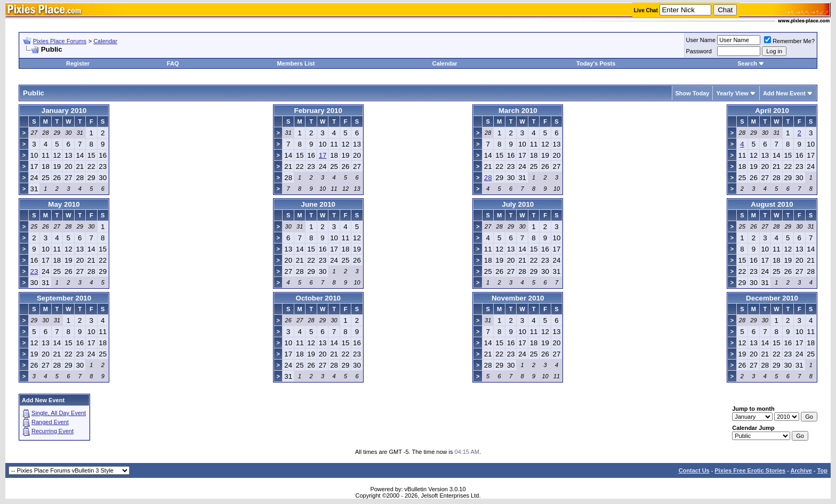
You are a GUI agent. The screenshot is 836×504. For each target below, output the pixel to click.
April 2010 (772, 111)
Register (78, 63)
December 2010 (772, 298)
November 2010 (518, 298)
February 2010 (318, 111)
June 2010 (318, 204)
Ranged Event (50, 422)
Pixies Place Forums (60, 41)
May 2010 (64, 204)
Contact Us (694, 470)
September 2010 (64, 298)
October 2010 (318, 298)
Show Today (693, 93)
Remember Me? (789, 41)
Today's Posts (596, 63)
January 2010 (64, 111)
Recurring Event (53, 431)
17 (323, 155)
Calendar (105, 41)
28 (488, 178)
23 (34, 271)
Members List (296, 63)
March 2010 (518, 111)
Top (822, 470)
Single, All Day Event (59, 413)
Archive (801, 470)
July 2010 (518, 204)
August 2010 (772, 204)
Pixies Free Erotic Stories (750, 470)
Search (747, 63)
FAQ (173, 63)
